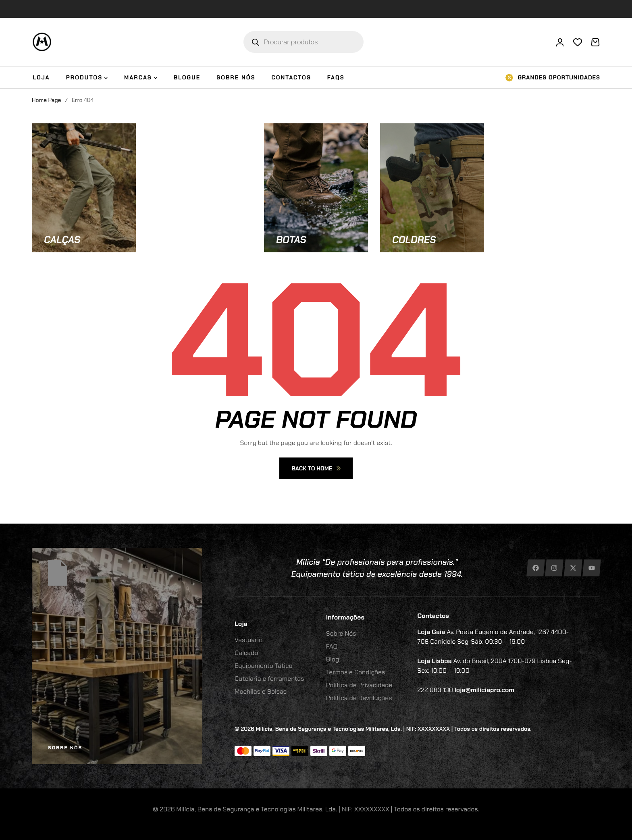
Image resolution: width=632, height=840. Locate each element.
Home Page (46, 100)
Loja (241, 624)
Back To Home (316, 468)
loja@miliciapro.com (484, 690)
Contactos (433, 616)
